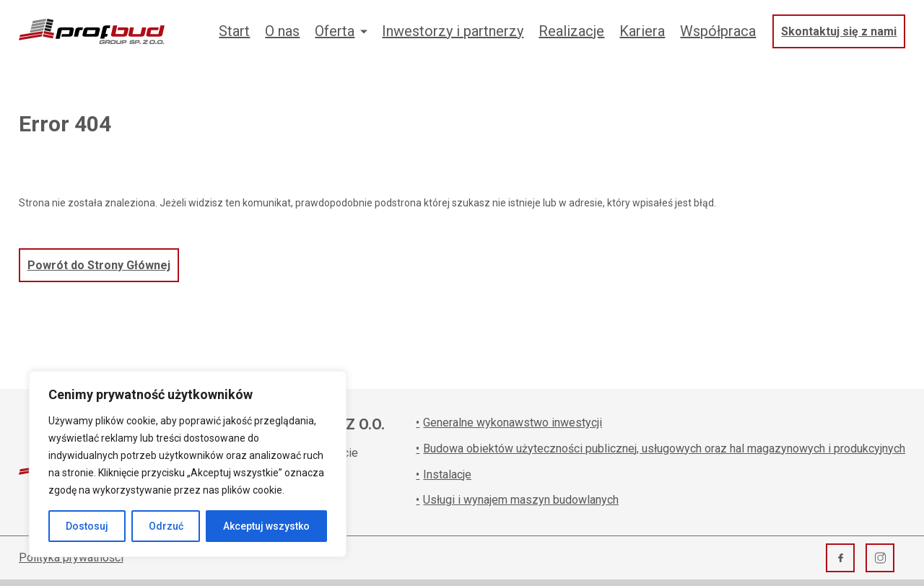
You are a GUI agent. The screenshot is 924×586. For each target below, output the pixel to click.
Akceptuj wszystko (266, 526)
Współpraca (718, 31)
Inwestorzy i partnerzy (453, 31)
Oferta (335, 31)
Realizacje (571, 31)
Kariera (642, 31)
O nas (282, 31)
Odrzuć (166, 526)
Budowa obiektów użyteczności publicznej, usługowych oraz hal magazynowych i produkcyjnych (661, 449)
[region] (188, 464)
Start (234, 31)
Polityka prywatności (71, 557)
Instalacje (444, 475)
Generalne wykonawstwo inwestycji (509, 423)
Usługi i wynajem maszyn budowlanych (517, 500)
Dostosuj (87, 526)
